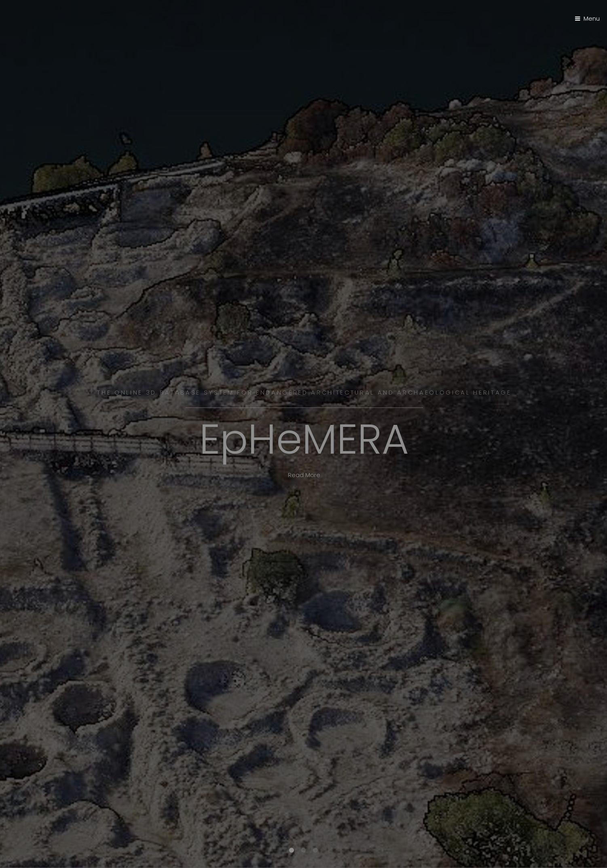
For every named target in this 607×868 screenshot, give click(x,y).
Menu (592, 19)
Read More (304, 475)
